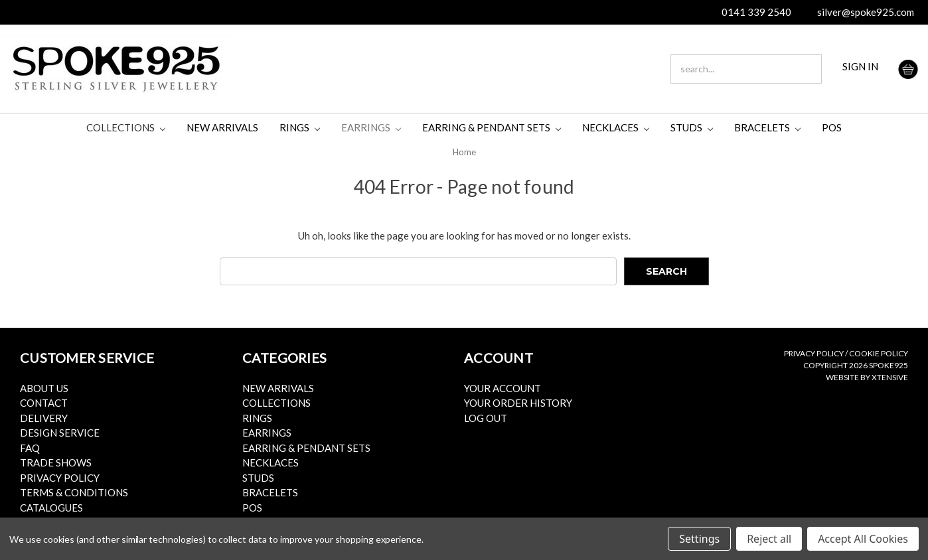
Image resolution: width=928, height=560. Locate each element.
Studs (692, 127)
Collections (126, 127)
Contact (44, 403)
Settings (699, 539)
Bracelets (767, 127)
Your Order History (518, 403)
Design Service (60, 433)
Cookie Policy (879, 353)
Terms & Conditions (74, 492)
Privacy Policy (60, 478)
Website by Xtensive (867, 377)
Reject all (769, 539)
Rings (300, 127)
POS (832, 127)
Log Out (486, 418)
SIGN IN (860, 66)
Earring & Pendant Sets (492, 127)
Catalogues (51, 508)
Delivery (44, 418)
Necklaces (616, 127)
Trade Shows (56, 462)
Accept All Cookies (863, 539)
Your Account (503, 388)
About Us (44, 388)
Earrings (371, 127)
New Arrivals (222, 127)
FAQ (30, 448)
